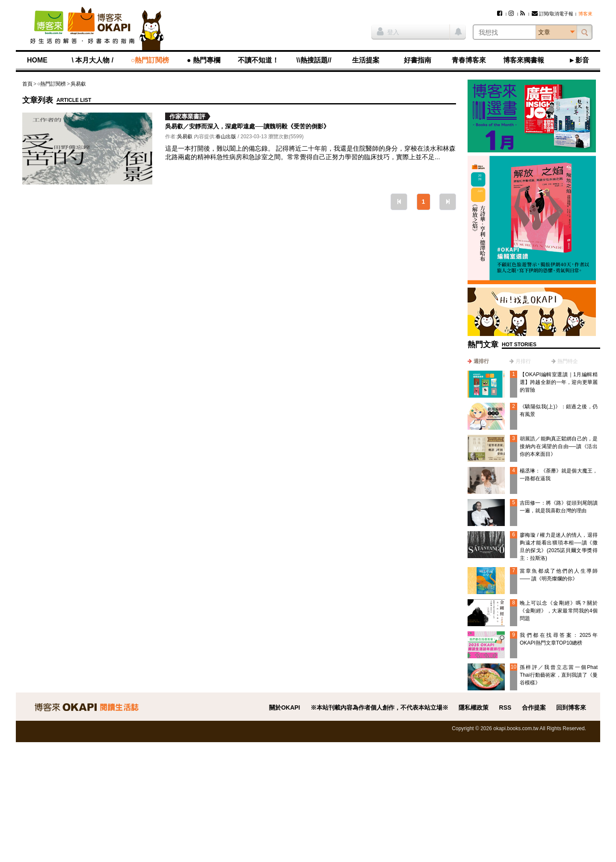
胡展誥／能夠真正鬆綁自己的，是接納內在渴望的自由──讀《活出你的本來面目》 (559, 446)
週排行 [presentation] (481, 361)
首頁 (27, 84)
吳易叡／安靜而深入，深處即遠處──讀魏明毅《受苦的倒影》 (247, 126)
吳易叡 (78, 84)
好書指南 (418, 60)
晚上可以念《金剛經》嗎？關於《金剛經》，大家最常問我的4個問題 (559, 611)
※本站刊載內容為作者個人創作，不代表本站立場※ (379, 707)
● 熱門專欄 (204, 60)
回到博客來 (571, 707)
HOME (37, 60)
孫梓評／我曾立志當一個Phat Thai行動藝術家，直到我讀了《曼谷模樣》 (559, 675)
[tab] (478, 361)
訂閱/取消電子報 (552, 14)
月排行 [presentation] (523, 361)
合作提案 (534, 707)
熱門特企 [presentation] (568, 361)
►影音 (579, 60)
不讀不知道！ (258, 60)
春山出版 (226, 137)
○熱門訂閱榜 (150, 60)
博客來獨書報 (524, 60)
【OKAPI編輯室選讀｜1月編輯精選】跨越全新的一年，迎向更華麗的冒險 (559, 382)
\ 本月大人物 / (92, 60)
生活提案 (366, 60)
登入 (388, 31)
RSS (505, 707)
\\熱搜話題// (314, 60)
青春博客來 (469, 60)
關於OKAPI (284, 707)
